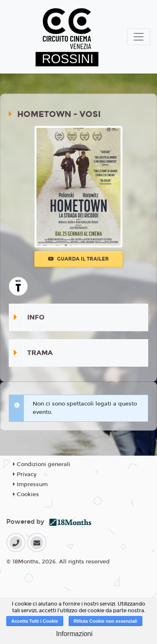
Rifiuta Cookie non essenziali (106, 621)
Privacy (25, 474)
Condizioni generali (42, 464)
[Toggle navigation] (139, 37)
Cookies (26, 494)
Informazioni (74, 634)
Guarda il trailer (78, 259)
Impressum (30, 484)
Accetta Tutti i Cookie (35, 621)
